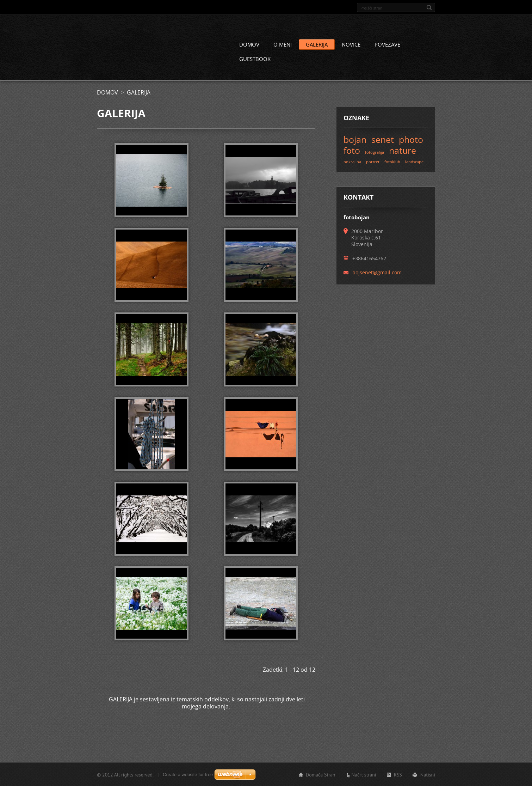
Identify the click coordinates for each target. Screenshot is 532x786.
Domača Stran (321, 774)
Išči (429, 7)
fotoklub (392, 161)
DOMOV (249, 44)
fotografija (375, 152)
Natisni (428, 774)
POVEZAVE (387, 44)
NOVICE (351, 44)
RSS (398, 774)
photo (411, 139)
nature (403, 150)
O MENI (283, 44)
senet (383, 139)
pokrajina (352, 161)
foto (352, 150)
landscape (414, 161)
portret (373, 161)
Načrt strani (364, 774)
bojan (355, 139)
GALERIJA (317, 44)
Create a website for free (188, 774)
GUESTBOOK (255, 59)
